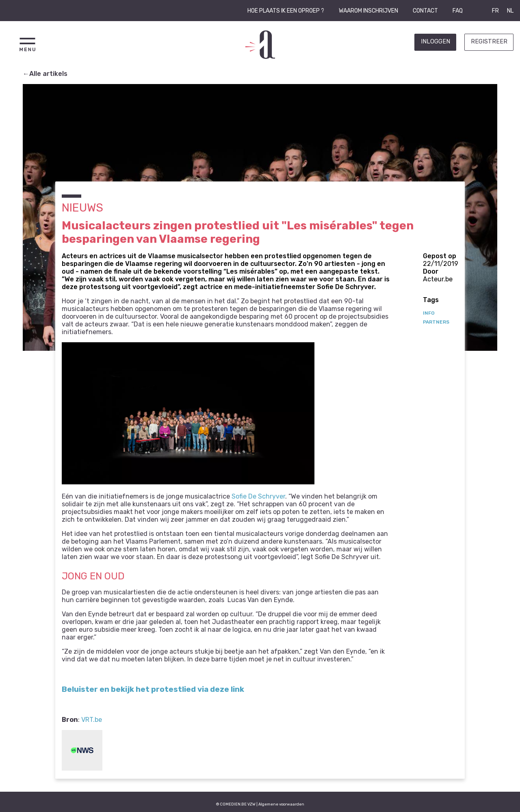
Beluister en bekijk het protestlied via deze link (153, 689)
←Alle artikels (45, 74)
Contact (425, 11)
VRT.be (92, 720)
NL (510, 11)
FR (495, 11)
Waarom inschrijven (368, 11)
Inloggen (435, 42)
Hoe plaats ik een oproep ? (286, 11)
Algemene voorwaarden (281, 804)
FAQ (458, 11)
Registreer (489, 42)
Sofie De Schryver (258, 496)
